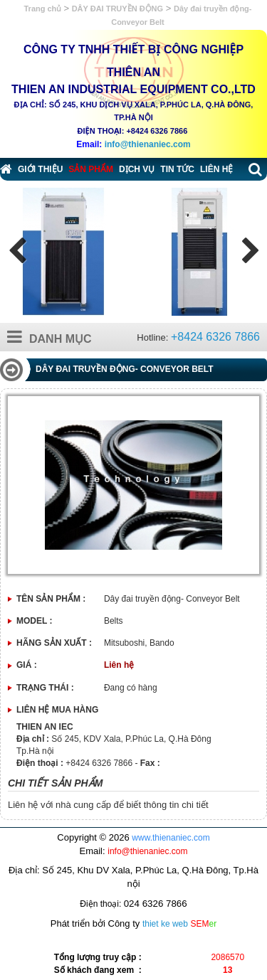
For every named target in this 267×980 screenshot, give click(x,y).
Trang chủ (44, 9)
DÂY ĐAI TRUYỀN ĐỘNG (117, 9)
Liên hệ (216, 169)
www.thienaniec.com (171, 838)
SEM (204, 924)
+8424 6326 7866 (215, 337)
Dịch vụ (137, 169)
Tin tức (177, 169)
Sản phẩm (91, 169)
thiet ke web (165, 924)
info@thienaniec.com (148, 144)
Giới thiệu (40, 169)
